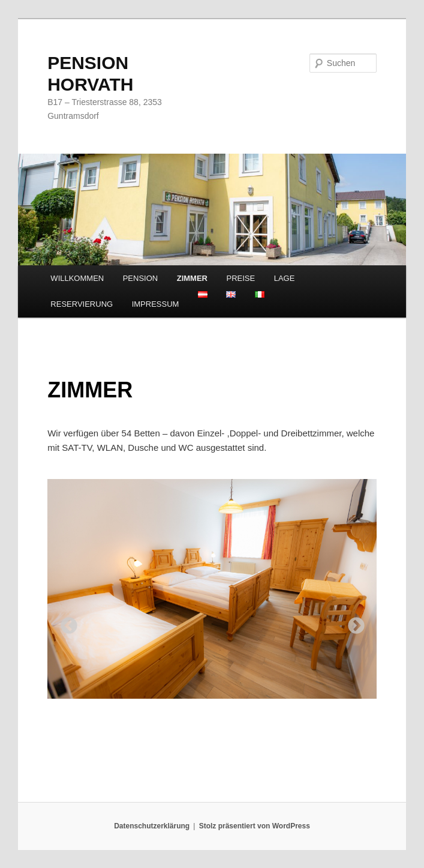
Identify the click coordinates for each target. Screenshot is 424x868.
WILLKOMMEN (77, 278)
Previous (65, 622)
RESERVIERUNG (82, 304)
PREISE (241, 278)
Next (353, 622)
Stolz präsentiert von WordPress (255, 826)
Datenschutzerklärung (152, 826)
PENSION (141, 278)
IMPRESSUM (156, 304)
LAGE (285, 278)
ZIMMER (192, 278)
